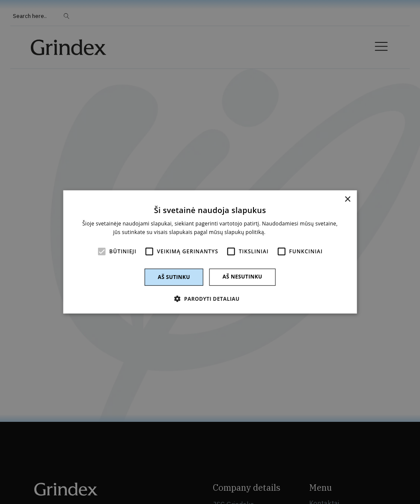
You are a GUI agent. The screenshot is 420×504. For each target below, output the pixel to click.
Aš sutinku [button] (174, 277)
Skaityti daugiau (287, 232)
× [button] (347, 200)
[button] (210, 299)
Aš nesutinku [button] (243, 277)
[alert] (210, 252)
